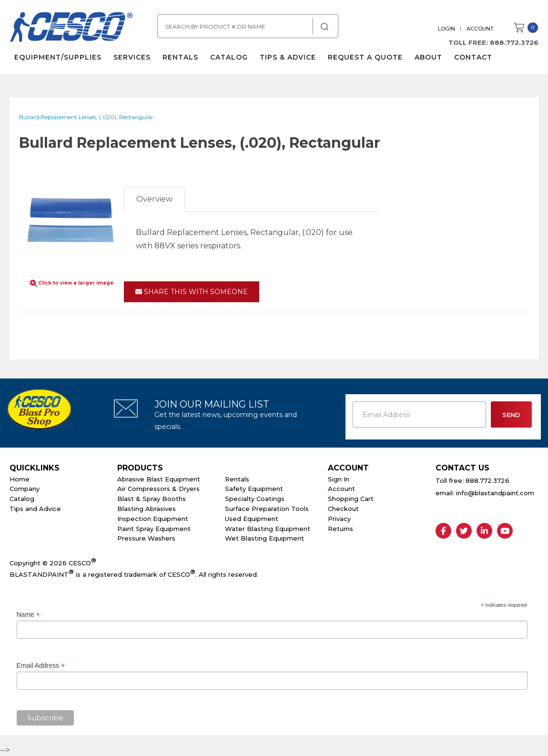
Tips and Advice (35, 509)
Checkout (343, 509)
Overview (154, 199)
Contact (473, 57)
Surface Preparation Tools (267, 509)
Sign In (339, 479)
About (428, 57)
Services (132, 57)
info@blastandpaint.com (495, 493)
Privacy (339, 519)
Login (447, 29)
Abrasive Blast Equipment (159, 479)
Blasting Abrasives (147, 509)
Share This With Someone (192, 292)
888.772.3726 (514, 42)
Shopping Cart (351, 499)
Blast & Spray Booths (152, 499)
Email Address (41, 666)
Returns (340, 529)
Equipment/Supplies (58, 57)
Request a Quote (365, 57)
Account (480, 29)
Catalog (229, 57)
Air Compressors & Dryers (158, 489)
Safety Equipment (254, 489)
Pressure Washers (146, 538)
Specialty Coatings (255, 499)
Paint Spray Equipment (154, 529)
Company (25, 489)
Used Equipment (252, 519)
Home (20, 479)
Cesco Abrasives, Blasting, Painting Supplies (71, 28)
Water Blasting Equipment (268, 529)
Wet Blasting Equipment (264, 538)
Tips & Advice (288, 57)
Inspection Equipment (153, 519)
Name (28, 615)
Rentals (180, 57)
